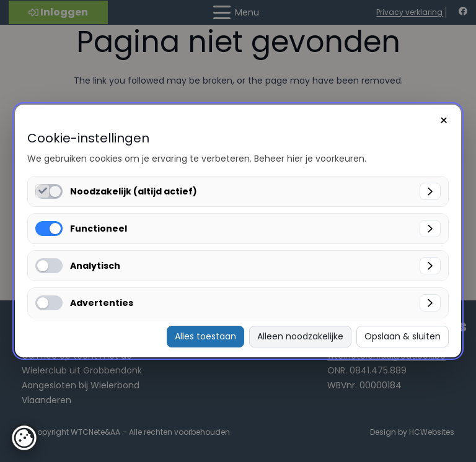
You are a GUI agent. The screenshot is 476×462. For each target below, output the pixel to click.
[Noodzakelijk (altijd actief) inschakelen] (42, 191)
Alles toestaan (205, 336)
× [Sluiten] (444, 120)
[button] (24, 438)
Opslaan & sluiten (403, 336)
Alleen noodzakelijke (300, 336)
